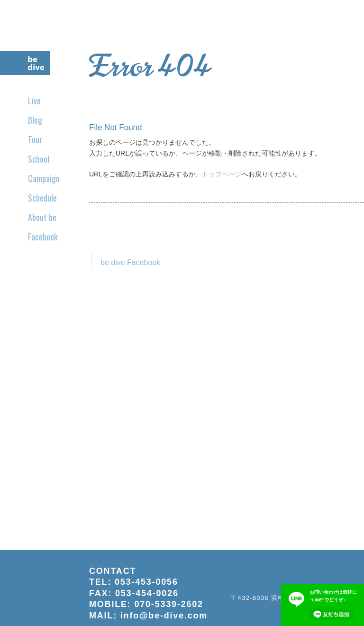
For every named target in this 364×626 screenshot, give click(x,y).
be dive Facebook (130, 262)
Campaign (44, 178)
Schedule (42, 198)
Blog (35, 120)
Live (34, 101)
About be (42, 217)
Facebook (43, 237)
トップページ (222, 174)
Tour (35, 139)
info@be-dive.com (164, 616)
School (39, 159)
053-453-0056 (146, 582)
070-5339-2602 (169, 604)
